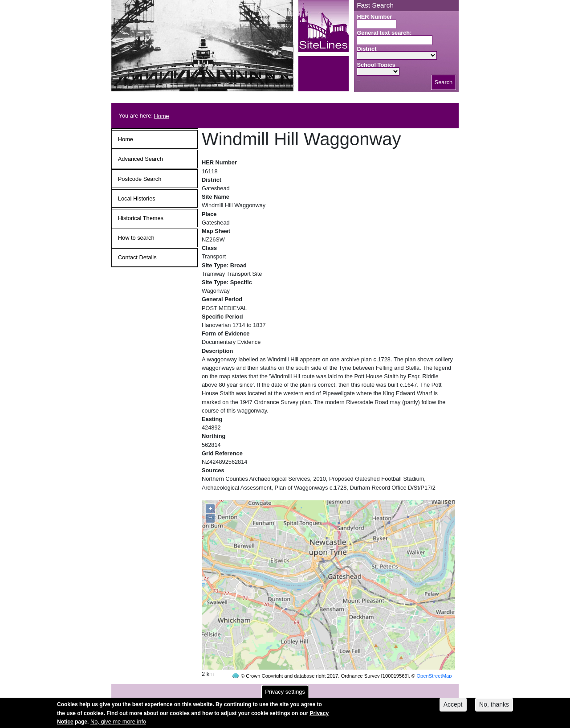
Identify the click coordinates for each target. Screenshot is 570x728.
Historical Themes (141, 218)
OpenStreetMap (434, 659)
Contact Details (137, 257)
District (366, 49)
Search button (358, 81)
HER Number (374, 17)
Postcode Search (140, 179)
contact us (343, 689)
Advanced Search (140, 159)
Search (444, 82)
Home (162, 116)
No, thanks (494, 708)
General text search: (384, 33)
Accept (453, 708)
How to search (136, 238)
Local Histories (137, 198)
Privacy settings (285, 694)
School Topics (376, 65)
